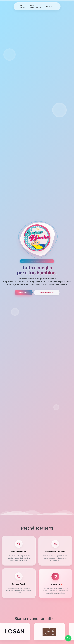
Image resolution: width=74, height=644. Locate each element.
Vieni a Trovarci (24, 292)
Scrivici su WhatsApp (47, 293)
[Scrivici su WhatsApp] (68, 638)
